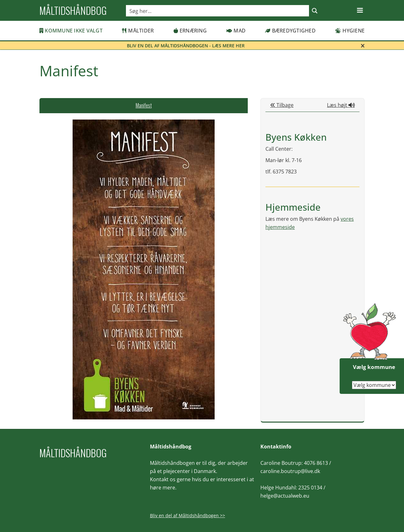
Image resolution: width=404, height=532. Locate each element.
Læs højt (341, 105)
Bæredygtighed (290, 31)
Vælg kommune (374, 367)
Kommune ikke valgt (71, 31)
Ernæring (190, 31)
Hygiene (350, 31)
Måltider (138, 31)
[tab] (144, 106)
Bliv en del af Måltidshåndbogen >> (187, 515)
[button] (360, 10)
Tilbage (282, 105)
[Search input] (218, 11)
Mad (236, 31)
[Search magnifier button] (315, 11)
